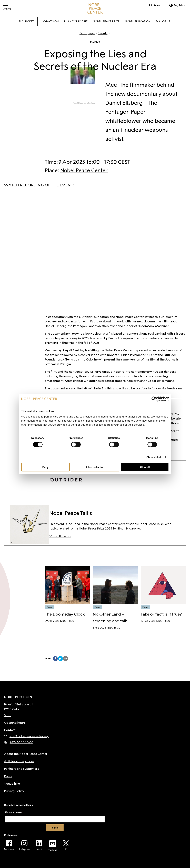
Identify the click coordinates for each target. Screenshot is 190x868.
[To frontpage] (95, 8)
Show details (154, 457)
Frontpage (87, 33)
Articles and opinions (19, 761)
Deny (46, 467)
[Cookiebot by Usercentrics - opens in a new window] (154, 399)
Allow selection (95, 467)
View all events (60, 536)
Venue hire (12, 784)
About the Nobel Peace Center (26, 754)
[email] (65, 659)
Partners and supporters (21, 769)
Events (101, 33)
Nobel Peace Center (84, 170)
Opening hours (15, 723)
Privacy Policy (14, 791)
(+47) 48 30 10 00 (19, 742)
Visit (7, 715)
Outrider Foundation (94, 317)
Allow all (145, 467)
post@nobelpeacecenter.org (27, 736)
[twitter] (60, 659)
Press (8, 776)
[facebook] (55, 659)
